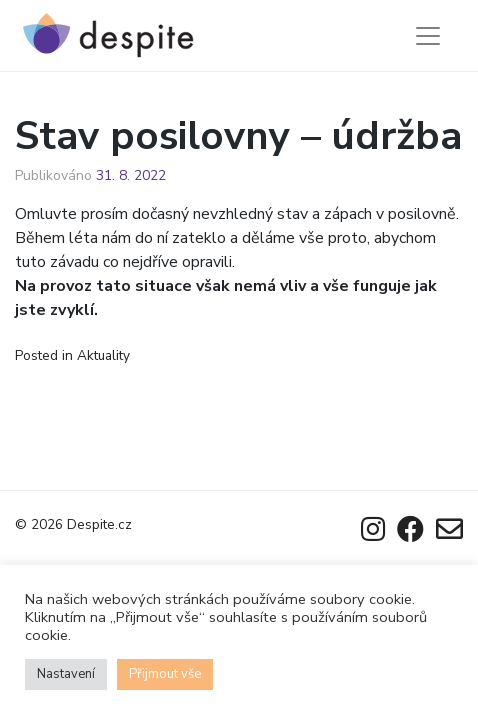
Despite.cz (99, 524)
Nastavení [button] (66, 674)
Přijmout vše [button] (165, 674)
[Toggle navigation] (428, 36)
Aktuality (103, 355)
